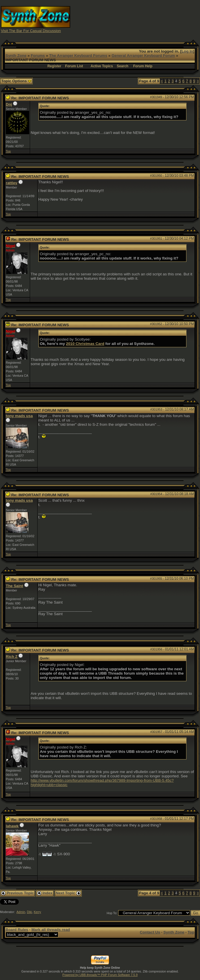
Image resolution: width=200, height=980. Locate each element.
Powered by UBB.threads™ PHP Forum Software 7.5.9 (100, 975)
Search (123, 66)
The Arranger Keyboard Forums (78, 56)
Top (8, 151)
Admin (21, 912)
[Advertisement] (150, 19)
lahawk (12, 826)
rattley (12, 183)
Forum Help (143, 66)
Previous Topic (17, 893)
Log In (187, 51)
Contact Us (150, 932)
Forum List (74, 66)
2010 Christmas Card (85, 344)
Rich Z (12, 657)
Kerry (37, 912)
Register (54, 66)
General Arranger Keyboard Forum (143, 56)
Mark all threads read (51, 930)
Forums (38, 56)
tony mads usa (19, 416)
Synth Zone (16, 56)
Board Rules (17, 930)
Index (45, 893)
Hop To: (112, 913)
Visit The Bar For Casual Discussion (31, 31)
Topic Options (16, 81)
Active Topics (102, 66)
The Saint (14, 586)
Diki (29, 912)
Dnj (9, 104)
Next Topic (68, 893)
